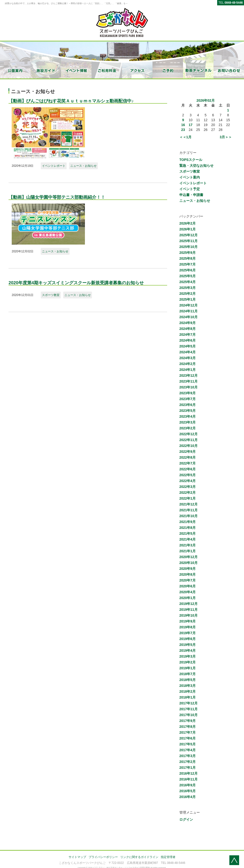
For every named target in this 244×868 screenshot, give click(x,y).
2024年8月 (188, 329)
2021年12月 (188, 504)
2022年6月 (188, 469)
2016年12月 (188, 773)
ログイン (186, 819)
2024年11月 (188, 311)
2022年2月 (188, 493)
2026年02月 (206, 100)
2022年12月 (188, 434)
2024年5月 (188, 346)
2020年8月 (188, 574)
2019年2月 (188, 662)
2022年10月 (188, 446)
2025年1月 (188, 299)
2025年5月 (188, 276)
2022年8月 (188, 457)
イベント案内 (190, 177)
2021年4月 (188, 539)
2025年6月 (188, 270)
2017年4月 (188, 750)
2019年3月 (188, 656)
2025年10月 (188, 247)
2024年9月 (188, 323)
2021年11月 (188, 510)
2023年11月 (188, 381)
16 (183, 125)
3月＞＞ (226, 137)
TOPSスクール (191, 160)
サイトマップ (77, 857)
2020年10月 (188, 563)
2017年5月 (188, 744)
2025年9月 (188, 253)
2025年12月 (188, 235)
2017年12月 (188, 703)
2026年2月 (188, 223)
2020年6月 (188, 586)
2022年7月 (188, 463)
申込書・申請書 (191, 195)
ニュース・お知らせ (83, 166)
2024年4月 (188, 352)
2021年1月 (188, 551)
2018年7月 (188, 674)
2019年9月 (188, 621)
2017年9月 (188, 721)
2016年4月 (188, 797)
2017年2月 (188, 762)
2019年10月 (188, 615)
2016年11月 (188, 779)
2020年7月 (188, 580)
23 (183, 130)
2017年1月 (188, 768)
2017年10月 (188, 715)
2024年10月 (188, 317)
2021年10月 (188, 516)
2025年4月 (188, 282)
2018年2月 (188, 691)
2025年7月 (188, 264)
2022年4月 (188, 481)
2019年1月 (188, 668)
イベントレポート (54, 166)
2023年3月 (188, 422)
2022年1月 (188, 498)
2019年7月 (188, 633)
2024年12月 (188, 305)
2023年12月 (188, 375)
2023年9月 (188, 393)
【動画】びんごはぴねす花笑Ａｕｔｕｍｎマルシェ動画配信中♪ (71, 101)
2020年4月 (188, 592)
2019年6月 (188, 639)
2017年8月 (188, 727)
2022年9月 (188, 452)
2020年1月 (188, 598)
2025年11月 (188, 241)
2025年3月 (188, 288)
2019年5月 (188, 645)
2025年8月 (188, 258)
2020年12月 (188, 557)
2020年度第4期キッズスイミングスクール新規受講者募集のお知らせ (76, 283)
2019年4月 (188, 651)
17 (191, 125)
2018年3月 (188, 686)
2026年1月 (188, 229)
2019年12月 (188, 604)
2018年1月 (188, 697)
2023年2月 (188, 428)
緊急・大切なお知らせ (196, 166)
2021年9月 (188, 522)
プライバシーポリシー (103, 857)
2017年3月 (188, 756)
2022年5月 (188, 475)
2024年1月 (188, 370)
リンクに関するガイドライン (139, 857)
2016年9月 (188, 785)
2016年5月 (188, 791)
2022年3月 (188, 487)
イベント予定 (190, 189)
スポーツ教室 (51, 295)
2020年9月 (188, 569)
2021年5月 (188, 533)
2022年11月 (188, 440)
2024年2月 (188, 364)
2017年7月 (188, 732)
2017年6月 (188, 738)
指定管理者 (168, 857)
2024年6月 (188, 340)
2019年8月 (188, 627)
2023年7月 (188, 399)
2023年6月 (188, 405)
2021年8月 (188, 528)
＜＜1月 (185, 137)
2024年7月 (188, 335)
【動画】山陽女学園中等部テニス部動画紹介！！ (57, 197)
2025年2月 (188, 294)
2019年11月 (188, 610)
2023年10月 (188, 387)
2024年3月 (188, 358)
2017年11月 (188, 709)
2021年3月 (188, 545)
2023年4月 (188, 416)
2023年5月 (188, 411)
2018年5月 (188, 680)
